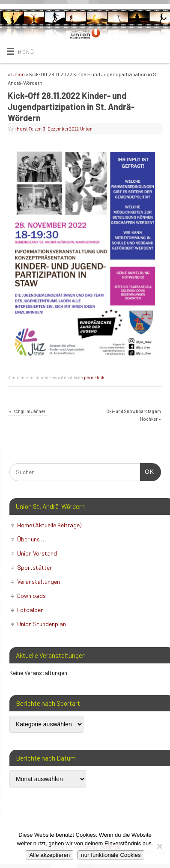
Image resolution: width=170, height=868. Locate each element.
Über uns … (31, 539)
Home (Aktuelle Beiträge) (49, 525)
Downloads (31, 596)
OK (147, 471)
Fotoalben (30, 610)
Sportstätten (35, 567)
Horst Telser (29, 129)
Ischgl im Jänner (27, 411)
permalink (94, 377)
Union (18, 74)
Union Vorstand (37, 553)
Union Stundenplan (42, 624)
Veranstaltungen (39, 581)
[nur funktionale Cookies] (159, 846)
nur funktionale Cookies (111, 855)
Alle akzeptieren (49, 855)
